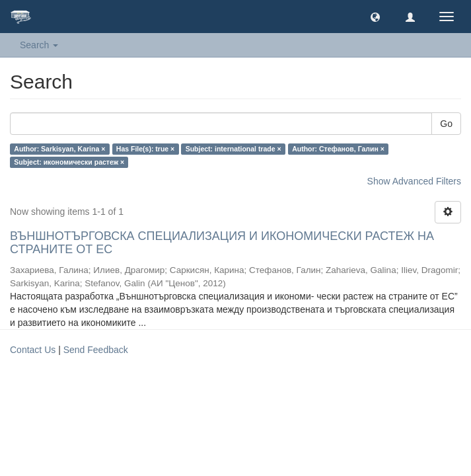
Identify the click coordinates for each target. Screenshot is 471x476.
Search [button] (39, 45)
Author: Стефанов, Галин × (338, 149)
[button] (375, 17)
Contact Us (33, 350)
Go (446, 124)
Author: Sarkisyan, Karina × (59, 149)
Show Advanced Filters (414, 181)
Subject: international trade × (234, 149)
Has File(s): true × (145, 149)
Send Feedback (96, 350)
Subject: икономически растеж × (69, 162)
